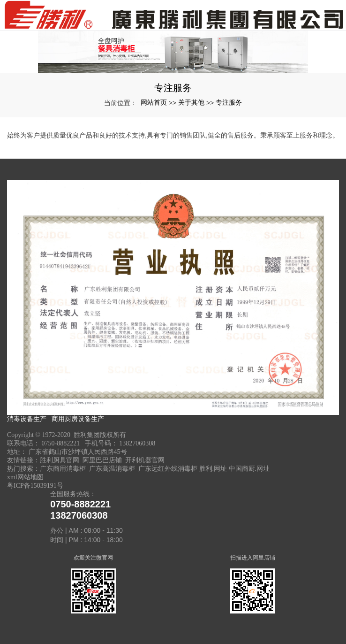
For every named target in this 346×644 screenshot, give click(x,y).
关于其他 (191, 102)
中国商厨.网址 (249, 469)
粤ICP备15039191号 (35, 486)
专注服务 (229, 102)
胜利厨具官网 (60, 460)
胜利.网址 (213, 469)
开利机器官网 (145, 460)
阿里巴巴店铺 (102, 460)
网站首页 (154, 102)
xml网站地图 (25, 477)
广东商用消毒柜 (63, 469)
